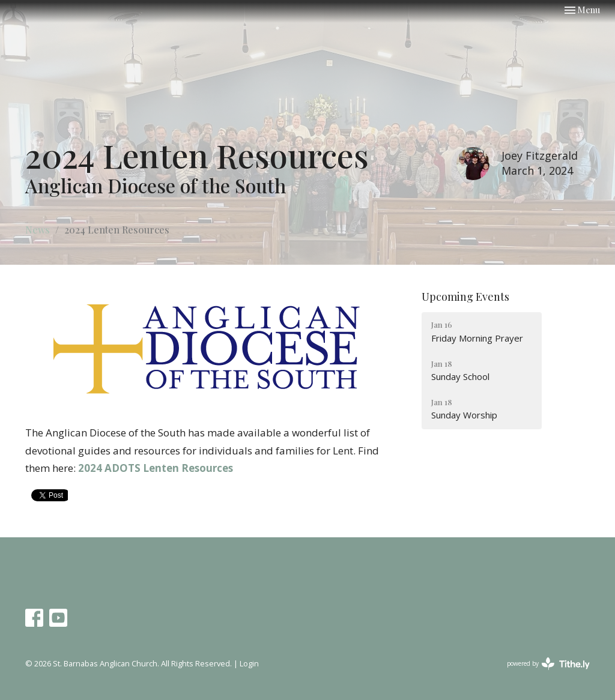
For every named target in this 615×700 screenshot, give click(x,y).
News (38, 230)
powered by (548, 664)
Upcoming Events (465, 297)
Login (249, 663)
